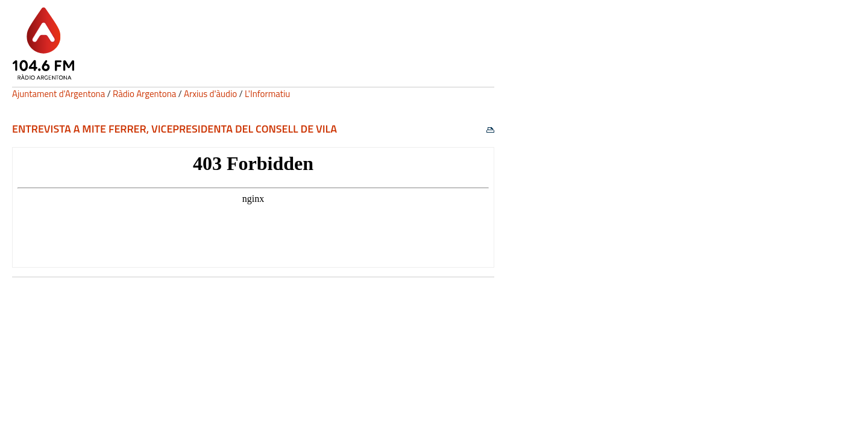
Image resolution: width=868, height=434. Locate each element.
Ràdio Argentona (144, 94)
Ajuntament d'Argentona (58, 94)
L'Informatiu (267, 94)
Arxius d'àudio (210, 94)
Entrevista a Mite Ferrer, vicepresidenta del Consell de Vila (175, 129)
